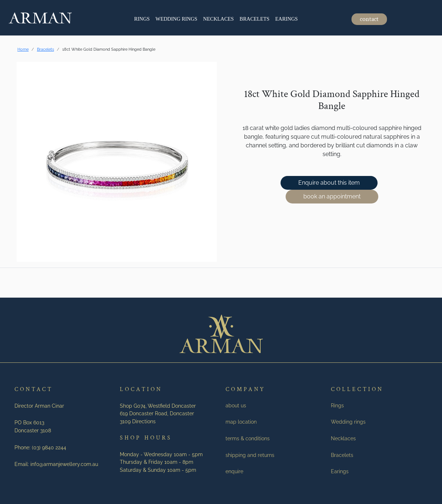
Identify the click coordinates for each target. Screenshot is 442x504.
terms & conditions (248, 438)
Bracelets (254, 19)
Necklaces (218, 19)
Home (23, 49)
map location (241, 422)
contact (369, 19)
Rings (142, 19)
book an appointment (332, 196)
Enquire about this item (329, 183)
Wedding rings (177, 19)
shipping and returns (250, 455)
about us (236, 405)
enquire (234, 471)
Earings (286, 19)
